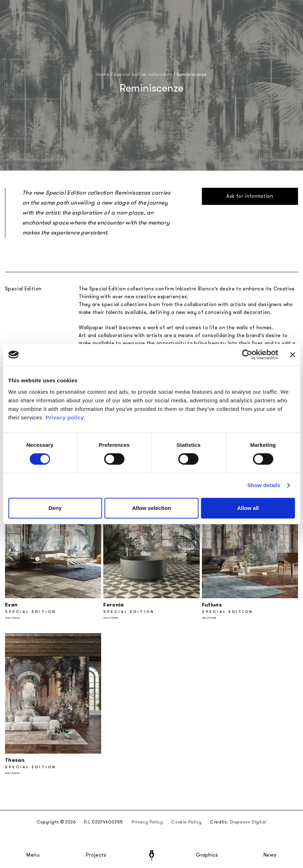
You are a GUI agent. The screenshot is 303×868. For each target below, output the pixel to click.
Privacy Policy (147, 822)
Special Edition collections (143, 74)
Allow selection (151, 508)
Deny (55, 508)
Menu (33, 855)
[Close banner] (292, 355)
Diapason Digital (248, 822)
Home (103, 74)
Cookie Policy (186, 822)
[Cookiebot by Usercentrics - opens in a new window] (247, 355)
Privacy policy (65, 417)
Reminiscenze (192, 74)
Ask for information (250, 196)
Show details (264, 485)
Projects (96, 855)
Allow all (248, 508)
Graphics (207, 855)
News (270, 855)
